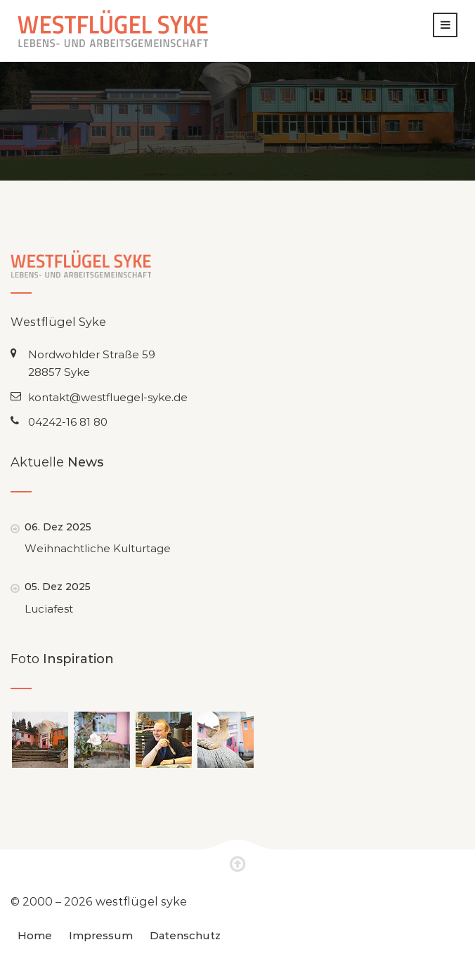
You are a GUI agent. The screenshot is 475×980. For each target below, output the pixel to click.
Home (35, 935)
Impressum (101, 935)
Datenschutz (185, 935)
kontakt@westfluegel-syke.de (108, 397)
